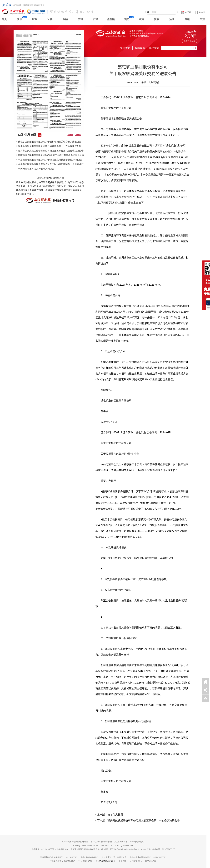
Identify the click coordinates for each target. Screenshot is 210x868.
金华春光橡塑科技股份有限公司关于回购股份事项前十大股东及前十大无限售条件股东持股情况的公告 (51, 166)
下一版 (78, 135)
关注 (202, 19)
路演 (141, 19)
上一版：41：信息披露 (110, 815)
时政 (35, 19)
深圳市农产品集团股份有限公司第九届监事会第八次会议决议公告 (51, 151)
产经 (96, 19)
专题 (187, 19)
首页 (4, 19)
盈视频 (111, 19)
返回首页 (125, 48)
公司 (80, 19)
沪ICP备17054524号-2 (106, 861)
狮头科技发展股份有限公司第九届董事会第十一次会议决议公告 (50, 146)
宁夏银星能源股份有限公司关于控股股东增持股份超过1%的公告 (50, 160)
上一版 (70, 135)
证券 (50, 19)
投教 (157, 19)
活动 (172, 19)
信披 (126, 19)
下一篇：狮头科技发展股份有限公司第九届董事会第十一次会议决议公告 (138, 820)
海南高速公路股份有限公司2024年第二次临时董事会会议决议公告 (51, 155)
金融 (65, 19)
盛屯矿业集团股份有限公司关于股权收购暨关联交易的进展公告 (50, 142)
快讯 (19, 19)
